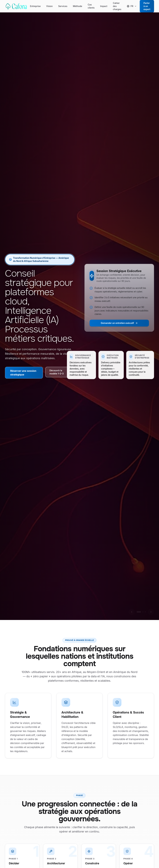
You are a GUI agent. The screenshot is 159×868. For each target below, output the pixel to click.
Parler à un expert (147, 6)
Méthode (78, 7)
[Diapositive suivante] (151, 612)
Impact (104, 7)
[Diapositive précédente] (132, 612)
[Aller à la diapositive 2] (143, 612)
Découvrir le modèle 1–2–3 (60, 372)
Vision (49, 7)
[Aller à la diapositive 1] (139, 612)
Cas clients (91, 7)
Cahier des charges (117, 7)
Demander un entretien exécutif (119, 323)
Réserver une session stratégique (23, 373)
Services (63, 7)
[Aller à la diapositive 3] (145, 612)
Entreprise (35, 7)
